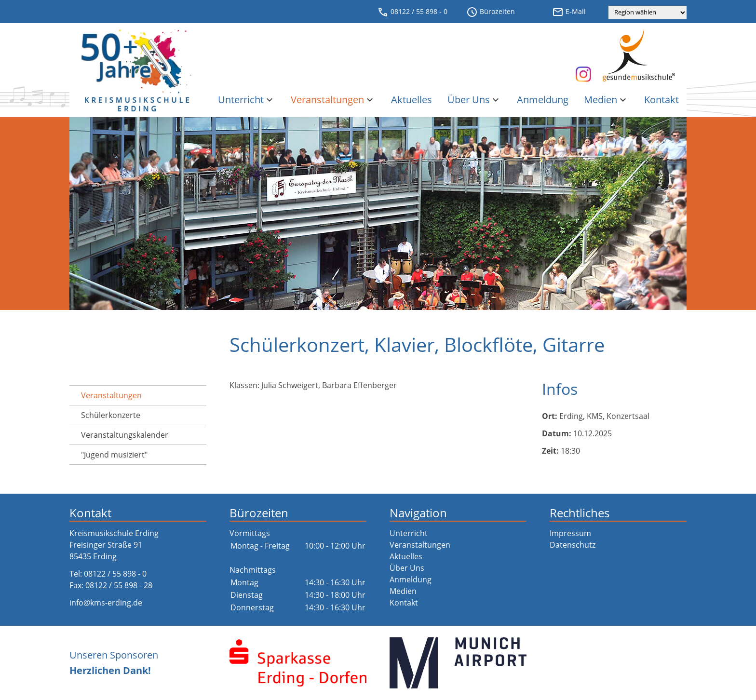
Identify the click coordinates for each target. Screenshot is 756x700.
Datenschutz (573, 545)
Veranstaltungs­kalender (125, 435)
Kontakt (661, 100)
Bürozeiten (491, 12)
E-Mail (569, 12)
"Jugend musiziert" (114, 455)
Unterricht (247, 100)
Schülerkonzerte (111, 415)
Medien (606, 100)
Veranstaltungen (333, 100)
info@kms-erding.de (106, 603)
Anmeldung (543, 100)
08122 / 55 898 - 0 (412, 12)
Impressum (570, 533)
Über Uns (474, 100)
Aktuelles (412, 100)
